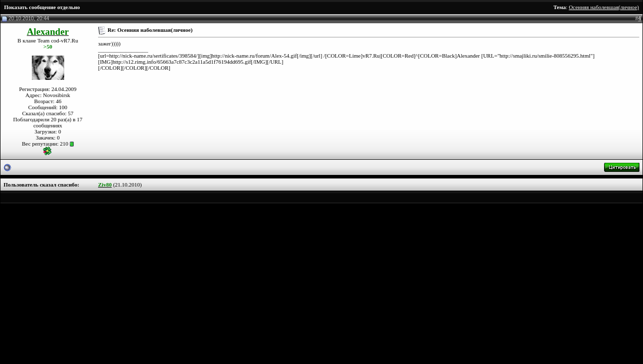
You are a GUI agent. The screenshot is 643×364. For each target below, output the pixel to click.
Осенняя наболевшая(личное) (604, 7)
